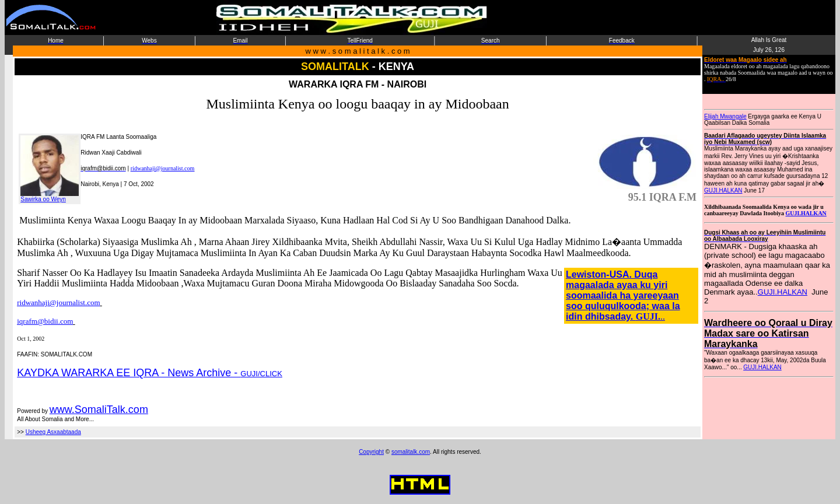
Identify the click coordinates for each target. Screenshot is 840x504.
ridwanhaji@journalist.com (162, 168)
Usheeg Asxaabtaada (53, 432)
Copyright (371, 452)
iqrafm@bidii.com (45, 321)
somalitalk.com (411, 452)
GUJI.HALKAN (723, 190)
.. (663, 316)
